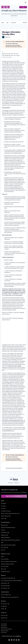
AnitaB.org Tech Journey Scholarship (10, 597)
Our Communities (5, 567)
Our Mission (4, 504)
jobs (7, 23)
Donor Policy (4, 632)
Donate (3, 557)
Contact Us (4, 615)
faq (23, 7)
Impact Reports (5, 583)
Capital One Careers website (15, 366)
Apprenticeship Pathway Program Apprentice (11, 540)
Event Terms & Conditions (7, 629)
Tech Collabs (5, 547)
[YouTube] (14, 640)
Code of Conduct (5, 631)
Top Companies (5, 588)
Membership (5, 535)
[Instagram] (3, 7)
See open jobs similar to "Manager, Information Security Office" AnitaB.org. (14, 46)
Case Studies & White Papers (8, 578)
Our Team (3, 508)
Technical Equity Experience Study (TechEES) (11, 581)
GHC (3, 550)
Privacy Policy (4, 624)
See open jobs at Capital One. (12, 43)
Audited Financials (6, 516)
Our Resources (5, 604)
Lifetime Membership (5, 538)
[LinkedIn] (8, 7)
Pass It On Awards (6, 595)
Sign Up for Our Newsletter (14, 496)
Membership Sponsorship (7, 564)
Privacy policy (11, 483)
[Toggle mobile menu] (25, 2)
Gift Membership (5, 572)
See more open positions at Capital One (14, 468)
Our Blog (4, 606)
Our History (4, 506)
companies (13, 23)
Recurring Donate (5, 559)
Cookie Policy (4, 627)
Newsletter (4, 618)
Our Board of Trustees (6, 511)
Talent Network (5, 533)
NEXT (2, 542)
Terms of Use (4, 626)
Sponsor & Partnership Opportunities (9, 562)
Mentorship (4, 525)
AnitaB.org (18, 636)
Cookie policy (16, 483)
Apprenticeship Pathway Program (8, 528)
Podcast (4, 609)
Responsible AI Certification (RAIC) (8, 545)
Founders (3, 530)
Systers (3, 569)
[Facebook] (5, 7)
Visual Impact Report (5, 586)
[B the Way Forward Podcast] (19, 640)
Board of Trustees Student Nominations (10, 513)
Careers (4, 518)
